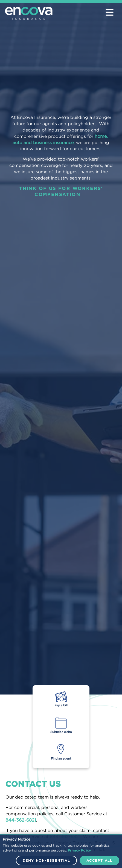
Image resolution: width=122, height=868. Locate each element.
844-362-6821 (21, 820)
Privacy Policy (79, 850)
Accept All (99, 860)
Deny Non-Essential (46, 860)
